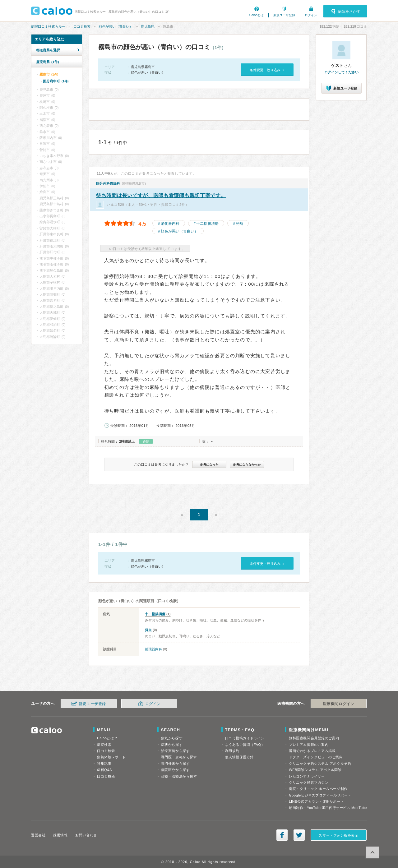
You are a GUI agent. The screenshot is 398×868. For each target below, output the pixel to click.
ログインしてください (341, 72)
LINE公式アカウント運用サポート (316, 801)
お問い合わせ (86, 835)
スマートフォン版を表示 (338, 835)
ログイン (311, 15)
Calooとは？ (107, 738)
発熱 (239, 224)
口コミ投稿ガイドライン (245, 738)
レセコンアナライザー (307, 776)
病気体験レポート (111, 757)
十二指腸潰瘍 (207, 224)
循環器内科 (153, 649)
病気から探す (172, 738)
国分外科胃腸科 (109, 183)
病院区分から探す (175, 770)
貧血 (148, 630)
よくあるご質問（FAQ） (245, 745)
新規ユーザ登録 (284, 15)
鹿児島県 (148, 26)
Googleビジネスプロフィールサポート (320, 795)
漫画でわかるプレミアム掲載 (312, 751)
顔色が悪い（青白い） (116, 26)
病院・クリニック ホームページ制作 (318, 789)
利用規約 (232, 751)
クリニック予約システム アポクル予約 (320, 764)
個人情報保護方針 (239, 757)
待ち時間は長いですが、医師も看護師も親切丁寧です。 (161, 195)
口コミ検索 (82, 26)
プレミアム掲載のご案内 (309, 745)
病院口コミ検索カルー (48, 26)
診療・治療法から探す (179, 776)
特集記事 (104, 764)
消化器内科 (170, 224)
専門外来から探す (175, 764)
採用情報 (60, 835)
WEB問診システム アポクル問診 (315, 770)
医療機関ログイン (339, 704)
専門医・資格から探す (179, 757)
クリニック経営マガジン (309, 783)
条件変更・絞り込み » (267, 70)
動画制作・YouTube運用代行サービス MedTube (328, 808)
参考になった (209, 465)
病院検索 (104, 745)
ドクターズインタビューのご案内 (316, 757)
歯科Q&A (104, 770)
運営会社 (38, 835)
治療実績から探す (175, 751)
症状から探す (172, 745)
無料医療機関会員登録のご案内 (314, 738)
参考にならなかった (247, 465)
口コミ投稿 (106, 776)
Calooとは (257, 15)
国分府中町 (56, 81)
